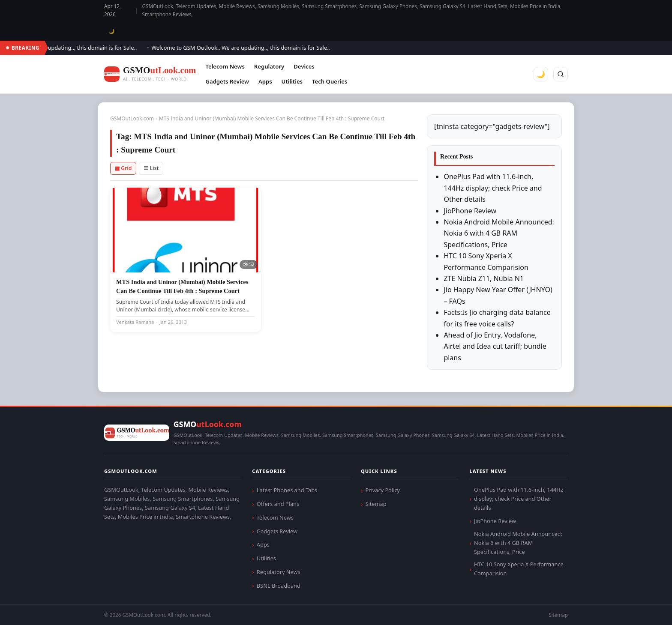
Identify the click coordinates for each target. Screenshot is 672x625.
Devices (304, 66)
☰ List (151, 168)
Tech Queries (330, 81)
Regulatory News (279, 572)
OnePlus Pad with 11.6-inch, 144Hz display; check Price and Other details (493, 188)
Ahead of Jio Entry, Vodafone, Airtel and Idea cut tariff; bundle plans (495, 346)
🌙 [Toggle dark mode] (112, 31)
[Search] (561, 74)
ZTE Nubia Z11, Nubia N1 (484, 278)
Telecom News (225, 66)
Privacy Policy (382, 490)
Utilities (292, 81)
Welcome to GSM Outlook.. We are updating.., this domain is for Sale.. (244, 48)
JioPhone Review (470, 211)
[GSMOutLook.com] (150, 74)
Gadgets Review (227, 81)
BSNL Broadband (279, 586)
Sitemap (376, 504)
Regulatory (269, 66)
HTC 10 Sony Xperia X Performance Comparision (519, 569)
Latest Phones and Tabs (287, 490)
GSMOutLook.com (132, 118)
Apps (265, 81)
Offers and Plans (278, 504)
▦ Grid (123, 168)
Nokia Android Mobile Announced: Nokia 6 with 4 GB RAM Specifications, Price (499, 233)
